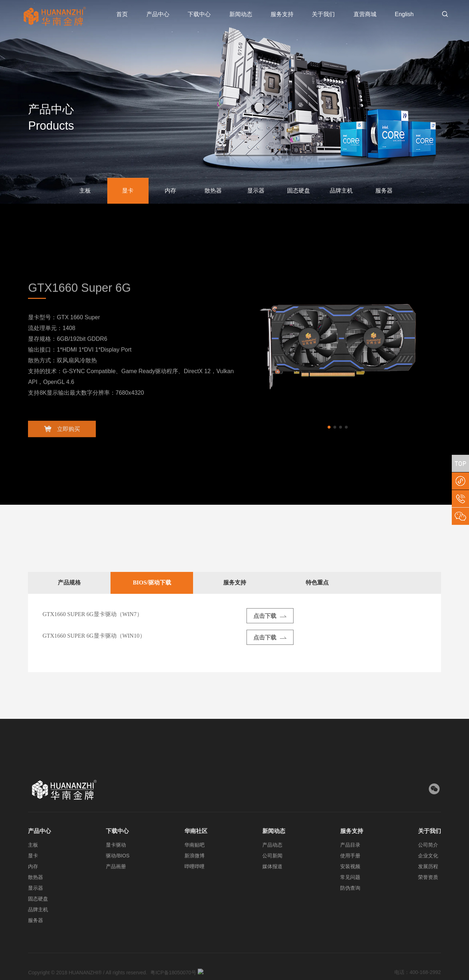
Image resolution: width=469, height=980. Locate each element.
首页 (122, 14)
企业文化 (428, 863)
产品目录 (350, 852)
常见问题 (350, 884)
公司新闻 (272, 863)
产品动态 (272, 852)
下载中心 (199, 14)
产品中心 (158, 14)
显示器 (256, 191)
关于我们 (323, 14)
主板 (85, 191)
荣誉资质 (428, 884)
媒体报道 (272, 874)
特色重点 (317, 583)
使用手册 (350, 863)
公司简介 (428, 852)
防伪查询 (350, 895)
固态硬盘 (299, 191)
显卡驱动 (116, 852)
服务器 (384, 191)
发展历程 (428, 874)
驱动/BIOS (118, 863)
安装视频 (350, 874)
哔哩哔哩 (194, 874)
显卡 (128, 191)
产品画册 (116, 874)
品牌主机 (341, 191)
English (404, 14)
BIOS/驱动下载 (152, 583)
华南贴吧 (194, 852)
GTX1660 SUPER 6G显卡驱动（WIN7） (92, 614)
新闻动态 (241, 14)
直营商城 (365, 14)
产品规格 (69, 583)
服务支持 (282, 14)
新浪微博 (194, 863)
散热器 (213, 191)
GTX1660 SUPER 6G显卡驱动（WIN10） (94, 636)
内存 (170, 191)
